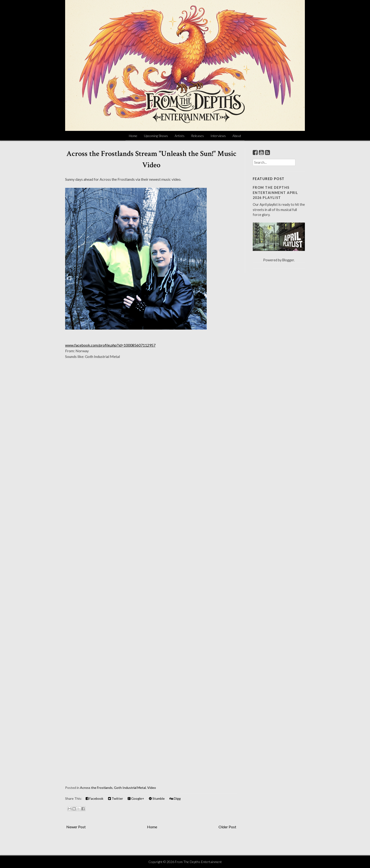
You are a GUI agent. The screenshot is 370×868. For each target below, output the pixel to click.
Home (133, 136)
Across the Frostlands (96, 788)
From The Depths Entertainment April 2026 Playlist (275, 193)
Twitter (116, 798)
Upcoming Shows (156, 136)
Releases (198, 136)
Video (152, 788)
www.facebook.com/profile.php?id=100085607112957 (110, 345)
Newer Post (76, 827)
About (237, 136)
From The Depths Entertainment (198, 862)
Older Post (227, 827)
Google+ (136, 798)
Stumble (157, 798)
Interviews (218, 136)
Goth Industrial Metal (130, 788)
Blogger (288, 260)
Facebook (95, 798)
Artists (180, 136)
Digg (175, 798)
